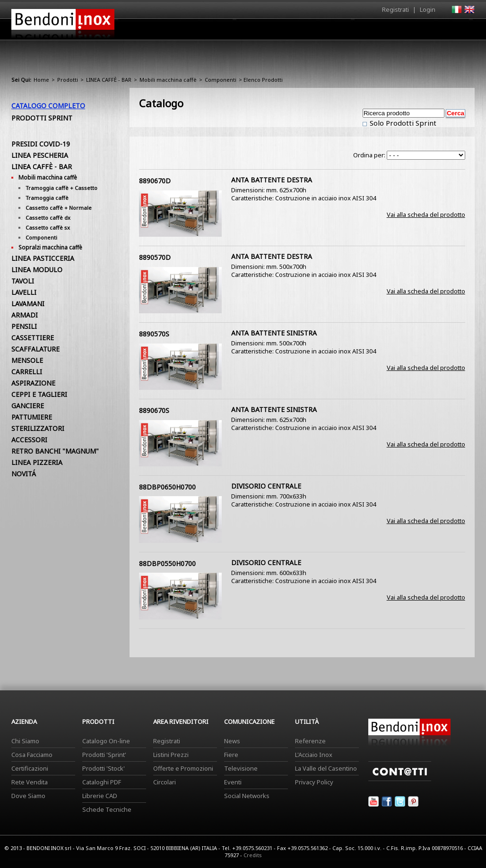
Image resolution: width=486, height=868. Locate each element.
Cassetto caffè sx (48, 228)
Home (190, 29)
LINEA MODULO (37, 270)
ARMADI (25, 315)
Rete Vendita (30, 782)
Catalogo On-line (106, 741)
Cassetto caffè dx (48, 218)
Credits (253, 855)
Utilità (425, 32)
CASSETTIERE (33, 338)
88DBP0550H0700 (167, 563)
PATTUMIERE (32, 417)
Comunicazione (379, 32)
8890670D (155, 181)
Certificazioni (30, 768)
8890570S (154, 334)
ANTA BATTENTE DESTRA (272, 180)
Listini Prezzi (171, 755)
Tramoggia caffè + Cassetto (61, 188)
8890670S (154, 410)
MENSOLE (27, 360)
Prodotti (265, 32)
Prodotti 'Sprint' (104, 755)
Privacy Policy (314, 782)
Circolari (165, 782)
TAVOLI (23, 281)
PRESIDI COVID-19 (41, 144)
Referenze (310, 741)
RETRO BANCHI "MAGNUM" (55, 451)
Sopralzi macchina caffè (50, 247)
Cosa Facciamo (32, 755)
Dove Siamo (28, 796)
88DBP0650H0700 (167, 487)
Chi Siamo (25, 741)
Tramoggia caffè (47, 198)
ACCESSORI (29, 440)
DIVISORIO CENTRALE (266, 486)
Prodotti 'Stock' (104, 768)
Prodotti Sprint (42, 118)
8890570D (155, 257)
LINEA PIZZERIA (37, 462)
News (232, 741)
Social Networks (247, 796)
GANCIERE (28, 406)
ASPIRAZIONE (33, 383)
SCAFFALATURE (35, 349)
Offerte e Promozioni (183, 768)
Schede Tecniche (107, 809)
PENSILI (24, 326)
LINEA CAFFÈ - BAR (109, 80)
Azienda (226, 32)
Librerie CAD (100, 796)
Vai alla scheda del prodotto (426, 215)
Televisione (241, 768)
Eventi (233, 782)
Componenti (221, 80)
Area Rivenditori (317, 32)
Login (428, 9)
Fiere (231, 755)
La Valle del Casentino (326, 768)
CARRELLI (27, 372)
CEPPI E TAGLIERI (39, 394)
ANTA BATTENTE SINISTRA (274, 333)
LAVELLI (24, 292)
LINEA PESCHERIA (40, 155)
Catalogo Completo (48, 106)
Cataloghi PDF (102, 782)
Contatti (462, 29)
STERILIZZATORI (38, 428)
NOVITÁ (24, 474)
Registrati (395, 9)
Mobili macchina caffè (168, 80)
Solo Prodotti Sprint (402, 123)
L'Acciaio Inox (314, 755)
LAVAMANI (28, 304)
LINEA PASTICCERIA (43, 258)
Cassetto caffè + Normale (59, 208)
